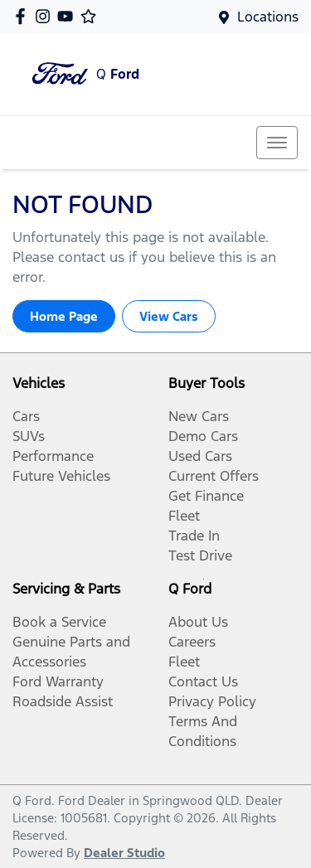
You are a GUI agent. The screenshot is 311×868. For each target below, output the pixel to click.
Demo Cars (203, 436)
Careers (192, 642)
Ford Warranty (58, 681)
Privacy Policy (212, 701)
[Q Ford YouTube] (68, 16)
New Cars (199, 416)
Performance (53, 456)
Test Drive (200, 555)
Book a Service (59, 622)
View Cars (169, 316)
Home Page (64, 316)
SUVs (29, 436)
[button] (277, 143)
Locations (268, 17)
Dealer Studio (124, 853)
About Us (198, 622)
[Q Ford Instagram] (46, 16)
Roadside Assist (63, 701)
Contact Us (203, 681)
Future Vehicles (61, 476)
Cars (26, 416)
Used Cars (200, 456)
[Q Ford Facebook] (24, 16)
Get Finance (206, 496)
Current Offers (214, 476)
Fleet (184, 516)
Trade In (194, 536)
